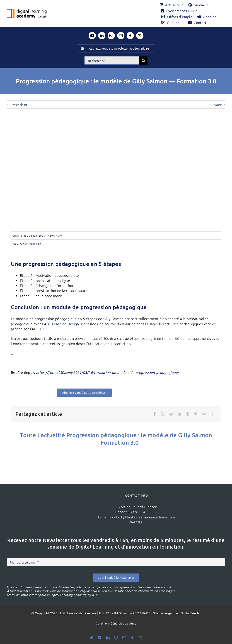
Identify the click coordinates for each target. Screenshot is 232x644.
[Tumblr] (188, 414)
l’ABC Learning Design (60, 324)
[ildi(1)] (59, 497)
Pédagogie (35, 244)
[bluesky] (91, 638)
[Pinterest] (196, 414)
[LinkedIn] (179, 414)
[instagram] (111, 36)
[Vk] (204, 414)
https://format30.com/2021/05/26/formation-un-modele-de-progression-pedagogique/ (108, 372)
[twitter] (140, 36)
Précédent (19, 104)
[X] (163, 414)
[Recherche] (143, 61)
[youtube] (92, 36)
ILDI (141, 522)
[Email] (213, 414)
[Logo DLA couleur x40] (27, 11)
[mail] (121, 36)
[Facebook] (155, 414)
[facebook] (130, 36)
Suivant (215, 104)
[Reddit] (171, 414)
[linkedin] (102, 36)
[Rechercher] (112, 61)
